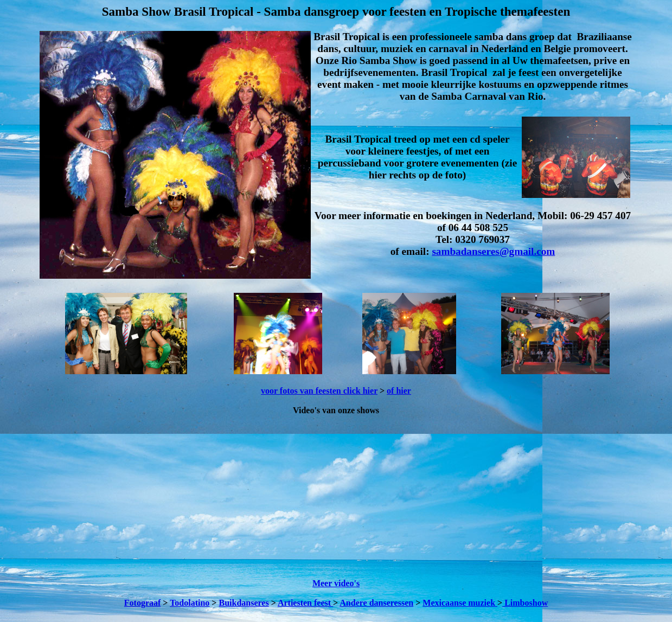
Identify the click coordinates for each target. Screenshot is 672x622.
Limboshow (525, 603)
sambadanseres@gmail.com (493, 251)
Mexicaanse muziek (460, 603)
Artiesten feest (305, 603)
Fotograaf (143, 603)
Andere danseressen (376, 603)
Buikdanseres (244, 603)
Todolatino (190, 603)
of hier (399, 391)
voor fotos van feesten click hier (319, 391)
